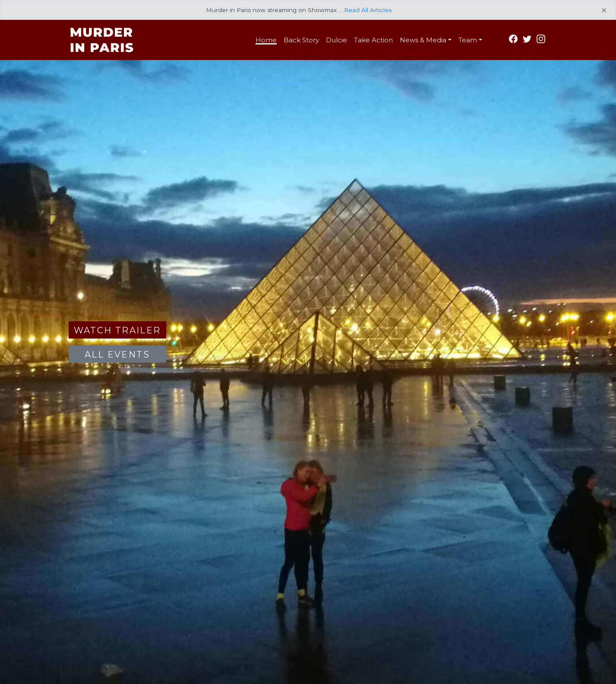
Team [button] (468, 40)
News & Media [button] (423, 40)
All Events (117, 355)
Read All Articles (368, 10)
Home (266, 40)
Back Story (301, 40)
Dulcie (336, 40)
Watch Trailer (117, 330)
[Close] (604, 11)
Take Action (373, 40)
